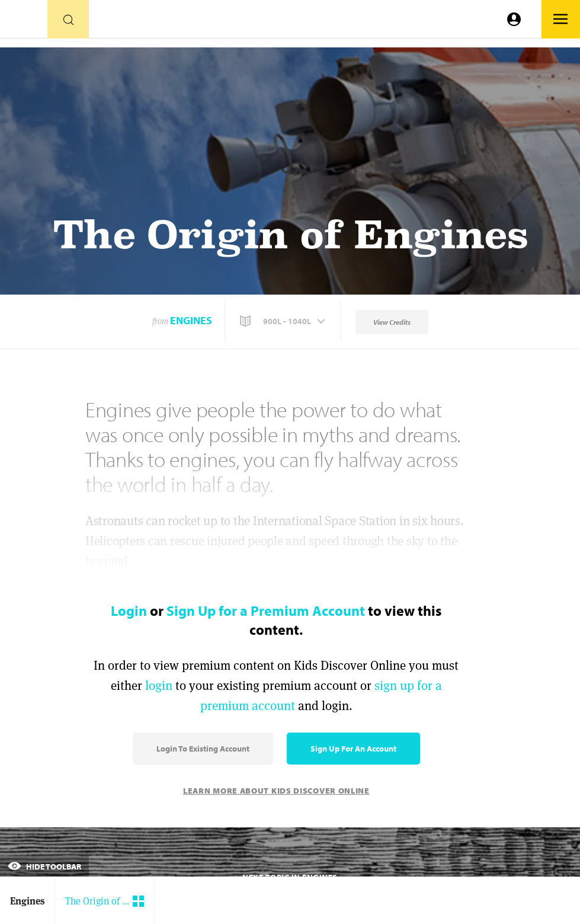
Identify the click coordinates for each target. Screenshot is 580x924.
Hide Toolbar (44, 867)
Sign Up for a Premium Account (266, 610)
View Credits (392, 322)
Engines (191, 320)
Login (129, 610)
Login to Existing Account (203, 749)
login (159, 685)
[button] (284, 321)
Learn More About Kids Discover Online (276, 791)
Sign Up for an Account (353, 749)
